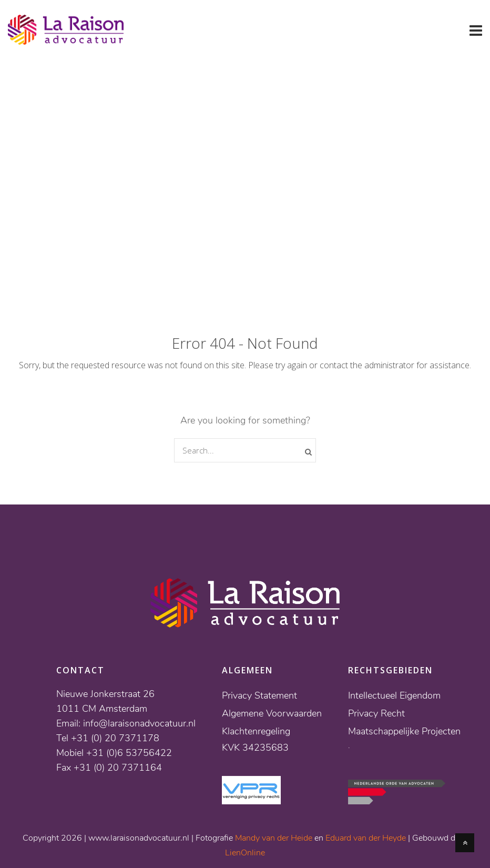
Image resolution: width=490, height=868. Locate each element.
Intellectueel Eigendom (394, 695)
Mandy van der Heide (274, 838)
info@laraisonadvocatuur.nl (139, 723)
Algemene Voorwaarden (272, 713)
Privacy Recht (376, 713)
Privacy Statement (259, 695)
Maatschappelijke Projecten (404, 731)
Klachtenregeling (256, 731)
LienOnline (245, 853)
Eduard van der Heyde (366, 838)
